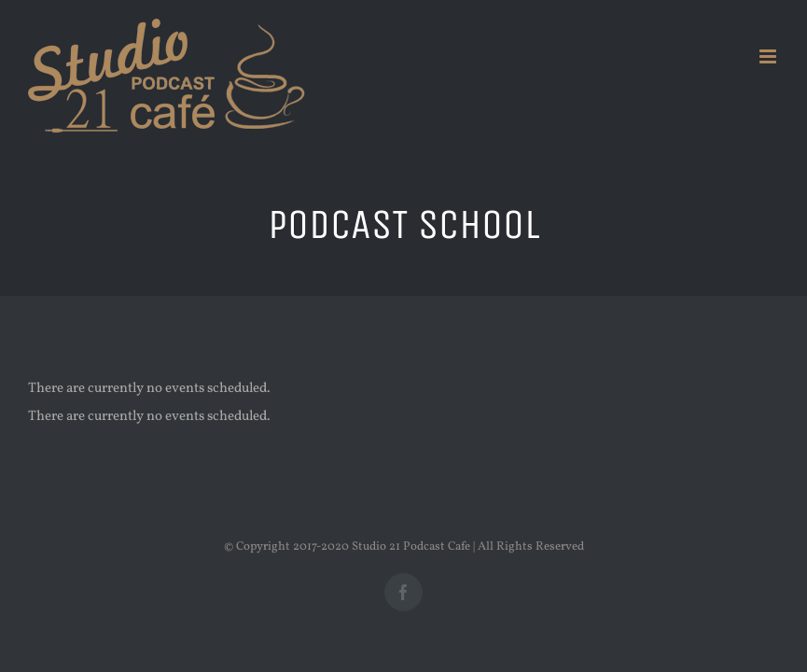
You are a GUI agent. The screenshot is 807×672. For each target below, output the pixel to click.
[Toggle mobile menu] (769, 56)
